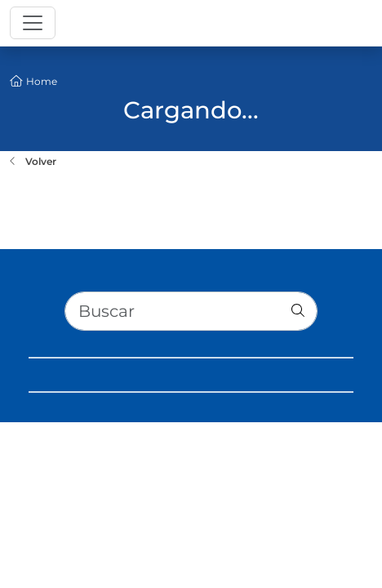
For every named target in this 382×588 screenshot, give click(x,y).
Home (42, 81)
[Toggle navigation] (33, 23)
